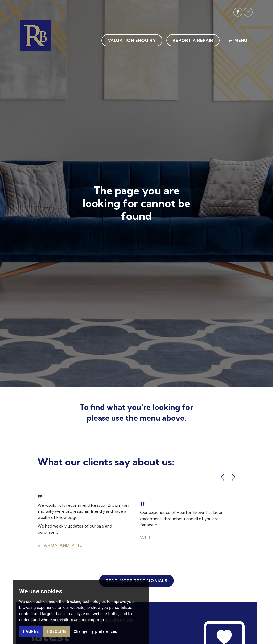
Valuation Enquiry (132, 40)
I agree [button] (31, 631)
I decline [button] (57, 631)
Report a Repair (193, 40)
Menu (238, 40)
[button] (223, 477)
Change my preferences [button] (95, 631)
